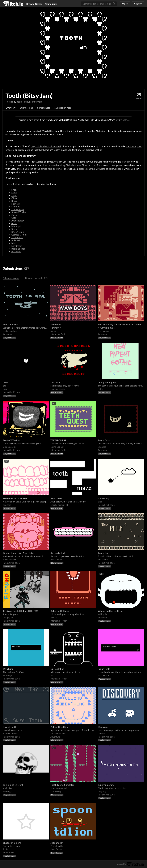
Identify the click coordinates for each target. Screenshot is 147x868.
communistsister (58, 389)
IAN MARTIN (56, 560)
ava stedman (104, 676)
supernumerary (106, 785)
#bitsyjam (37, 102)
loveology (7, 792)
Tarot (14, 195)
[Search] (114, 4)
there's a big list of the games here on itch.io (40, 169)
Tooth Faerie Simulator (62, 785)
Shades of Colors (12, 843)
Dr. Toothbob (57, 669)
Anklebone (103, 560)
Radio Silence (18, 249)
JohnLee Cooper (10, 734)
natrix (100, 389)
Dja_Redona (103, 331)
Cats (14, 218)
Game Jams (51, 4)
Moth (14, 243)
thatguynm (8, 618)
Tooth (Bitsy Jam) (29, 96)
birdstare (7, 505)
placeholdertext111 (59, 505)
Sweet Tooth (10, 727)
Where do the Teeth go (110, 611)
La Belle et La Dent (13, 785)
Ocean (15, 215)
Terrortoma (56, 382)
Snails (14, 190)
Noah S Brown (10, 560)
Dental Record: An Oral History (19, 553)
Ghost (15, 198)
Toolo (5, 849)
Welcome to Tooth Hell (15, 498)
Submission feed (63, 108)
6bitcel (53, 618)
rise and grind (58, 553)
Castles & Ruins (19, 235)
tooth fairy (103, 498)
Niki (52, 676)
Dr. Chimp (8, 669)
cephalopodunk (10, 331)
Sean (5, 389)
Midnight (16, 226)
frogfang (102, 792)
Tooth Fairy (104, 440)
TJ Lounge (7, 676)
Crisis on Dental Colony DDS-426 (20, 611)
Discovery (103, 727)
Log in (125, 4)
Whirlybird (103, 614)
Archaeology (18, 221)
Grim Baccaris (9, 447)
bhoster (101, 734)
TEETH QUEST (58, 440)
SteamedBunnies (58, 734)
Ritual (14, 201)
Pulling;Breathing (59, 727)
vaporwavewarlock (59, 788)
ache (5, 382)
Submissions (26, 108)
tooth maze (56, 498)
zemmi (53, 331)
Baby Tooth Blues (60, 611)
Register (138, 4)
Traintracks (17, 237)
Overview (10, 108)
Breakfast (16, 252)
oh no (14, 223)
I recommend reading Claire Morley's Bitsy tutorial (69, 165)
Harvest (15, 204)
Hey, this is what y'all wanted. (46, 146)
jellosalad (102, 447)
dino (100, 502)
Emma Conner (57, 447)
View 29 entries (121, 120)
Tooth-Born (104, 553)
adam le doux (24, 102)
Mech (14, 193)
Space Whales (19, 212)
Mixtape (16, 207)
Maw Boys (56, 325)
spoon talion (57, 843)
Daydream (17, 246)
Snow (14, 229)
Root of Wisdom (11, 440)
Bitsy (52, 131)
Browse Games (34, 4)
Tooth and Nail (11, 325)
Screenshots (44, 108)
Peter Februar (57, 849)
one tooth (131, 146)
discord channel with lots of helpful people (101, 169)
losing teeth (104, 669)
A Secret (16, 240)
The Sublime (18, 209)
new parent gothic (108, 382)
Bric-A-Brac (18, 232)
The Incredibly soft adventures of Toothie (120, 325)
